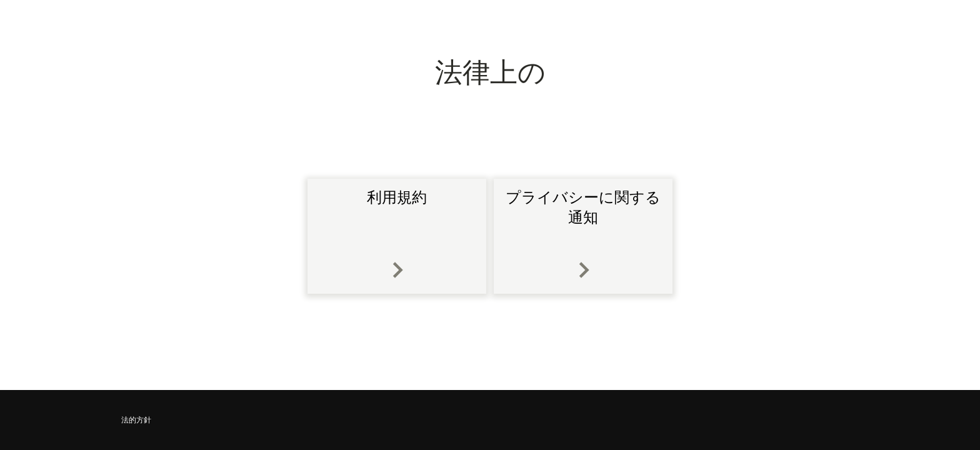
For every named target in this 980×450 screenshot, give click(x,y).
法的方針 (136, 420)
